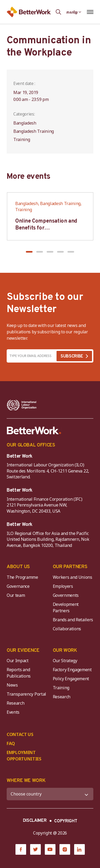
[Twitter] (35, 849)
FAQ (11, 743)
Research (15, 703)
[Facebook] (21, 849)
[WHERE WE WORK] (50, 794)
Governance (18, 586)
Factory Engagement (72, 670)
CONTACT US (20, 734)
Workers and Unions (73, 577)
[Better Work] (34, 431)
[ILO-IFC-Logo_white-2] (22, 405)
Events (13, 712)
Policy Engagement (72, 679)
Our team (16, 595)
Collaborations (67, 629)
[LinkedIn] (79, 849)
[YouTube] (50, 849)
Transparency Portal (26, 694)
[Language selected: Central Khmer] (74, 12)
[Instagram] (65, 849)
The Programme (22, 577)
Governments (66, 595)
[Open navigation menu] (90, 12)
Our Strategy (65, 661)
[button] (29, 252)
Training (61, 688)
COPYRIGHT (66, 821)
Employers (63, 586)
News (12, 685)
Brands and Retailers (73, 620)
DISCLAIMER (35, 821)
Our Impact (18, 661)
